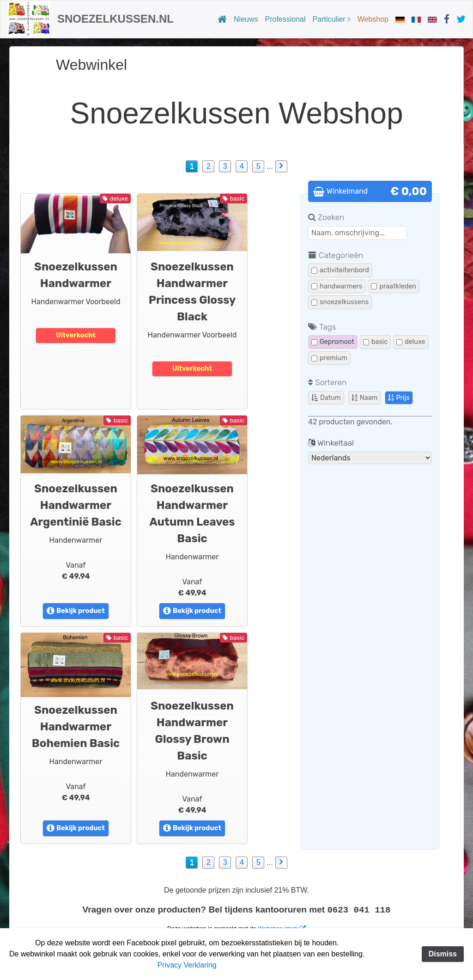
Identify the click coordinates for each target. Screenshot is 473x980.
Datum (326, 398)
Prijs (399, 398)
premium (329, 358)
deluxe (411, 342)
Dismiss (443, 954)
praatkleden (394, 286)
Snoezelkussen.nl (115, 19)
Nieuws (246, 19)
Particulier (329, 19)
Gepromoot (333, 342)
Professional (285, 19)
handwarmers (337, 286)
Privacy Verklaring (187, 965)
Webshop (373, 19)
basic (375, 342)
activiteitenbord (340, 270)
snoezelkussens (340, 302)
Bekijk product (76, 611)
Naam (365, 398)
